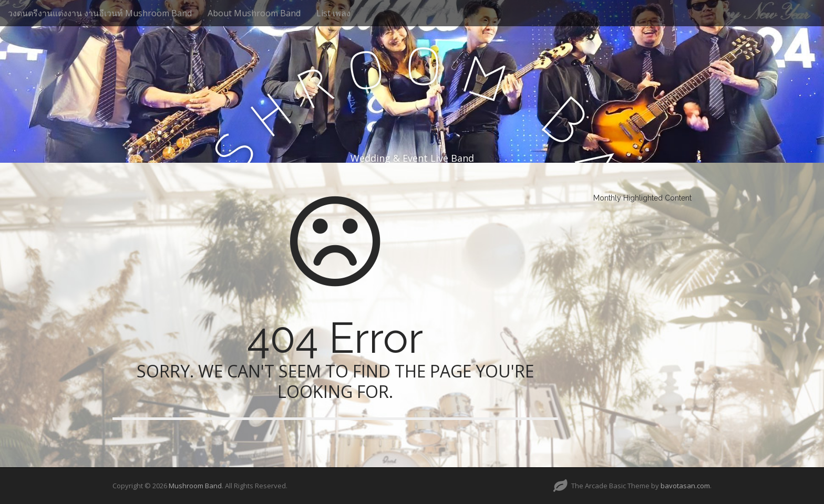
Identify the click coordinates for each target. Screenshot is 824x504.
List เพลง (333, 13)
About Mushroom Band (254, 13)
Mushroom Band (195, 486)
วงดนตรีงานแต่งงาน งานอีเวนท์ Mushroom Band (100, 13)
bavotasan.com (685, 486)
